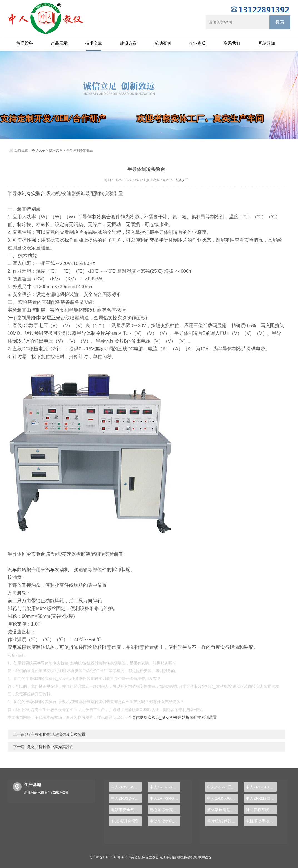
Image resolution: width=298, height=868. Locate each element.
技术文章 (94, 43)
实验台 (38, 193)
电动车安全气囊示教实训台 (126, 810)
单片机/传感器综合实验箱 (223, 821)
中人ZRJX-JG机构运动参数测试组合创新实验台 (223, 798)
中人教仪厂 (180, 180)
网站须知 (267, 43)
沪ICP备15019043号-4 (107, 857)
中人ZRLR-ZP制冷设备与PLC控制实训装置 (165, 787)
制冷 (26, 193)
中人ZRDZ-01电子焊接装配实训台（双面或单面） (261, 787)
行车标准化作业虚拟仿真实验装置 (56, 734)
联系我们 (232, 43)
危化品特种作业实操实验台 (50, 747)
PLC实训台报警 (125, 821)
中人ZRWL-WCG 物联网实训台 (126, 787)
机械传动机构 (187, 857)
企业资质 (197, 43)
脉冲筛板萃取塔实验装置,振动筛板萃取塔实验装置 (261, 810)
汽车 (12, 570)
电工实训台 (168, 857)
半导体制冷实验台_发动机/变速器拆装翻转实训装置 (173, 717)
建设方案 (128, 43)
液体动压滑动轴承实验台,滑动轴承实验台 (223, 810)
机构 (50, 647)
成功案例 (163, 43)
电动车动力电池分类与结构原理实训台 (165, 821)
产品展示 (59, 43)
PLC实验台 (133, 857)
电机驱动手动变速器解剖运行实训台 (261, 821)
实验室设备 (150, 857)
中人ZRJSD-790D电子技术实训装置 (126, 798)
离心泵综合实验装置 (165, 810)
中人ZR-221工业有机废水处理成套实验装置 (223, 787)
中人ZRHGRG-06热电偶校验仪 (165, 798)
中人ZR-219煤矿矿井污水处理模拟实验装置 (261, 798)
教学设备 (25, 43)
